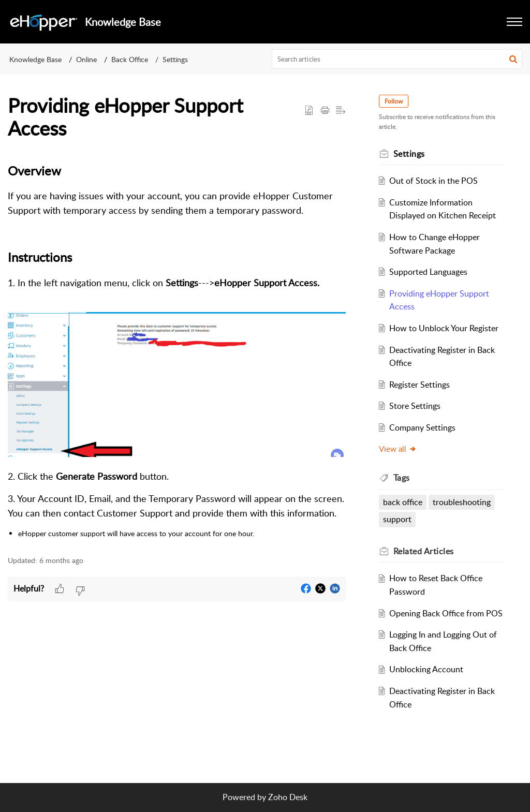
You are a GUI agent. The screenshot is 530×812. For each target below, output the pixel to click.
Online (86, 59)
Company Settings (422, 427)
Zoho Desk (288, 797)
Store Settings (415, 406)
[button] (514, 22)
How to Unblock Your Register (444, 328)
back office (403, 502)
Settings (175, 59)
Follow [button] (394, 101)
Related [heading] (424, 551)
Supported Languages (428, 272)
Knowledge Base (35, 59)
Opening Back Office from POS (446, 613)
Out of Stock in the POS (433, 181)
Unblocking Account (426, 669)
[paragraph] (177, 350)
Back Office (130, 59)
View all (398, 449)
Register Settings (419, 385)
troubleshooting (462, 502)
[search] (397, 59)
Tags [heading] (402, 478)
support (397, 519)
